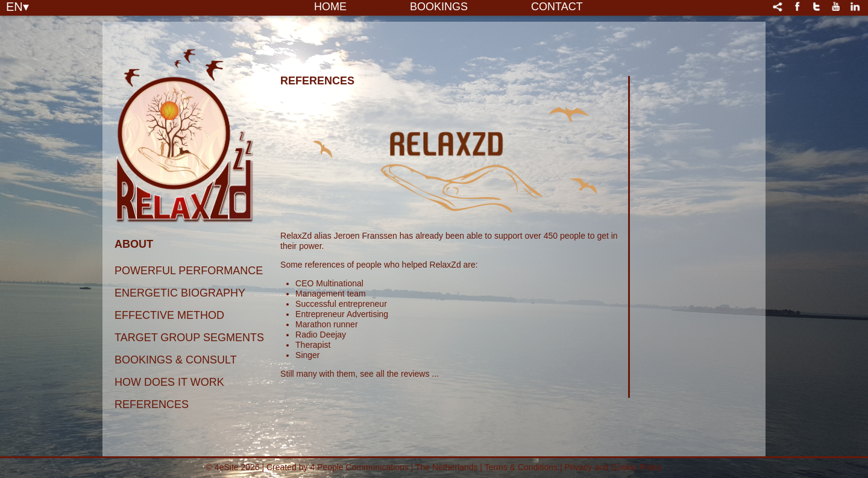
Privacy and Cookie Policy (613, 467)
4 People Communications (359, 467)
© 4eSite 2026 (233, 467)
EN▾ (17, 6)
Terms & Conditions (522, 467)
